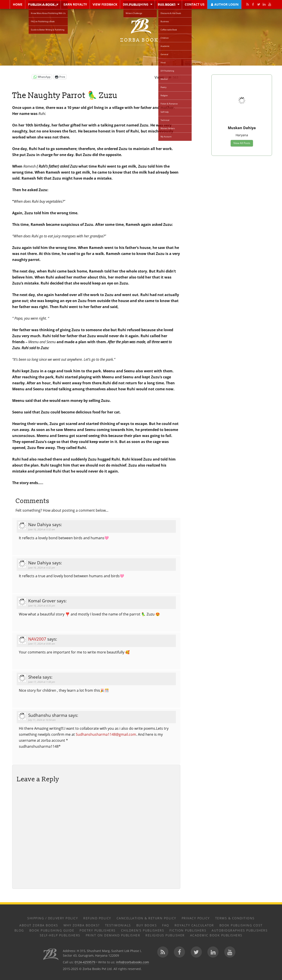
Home (18, 4)
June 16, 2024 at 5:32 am (42, 529)
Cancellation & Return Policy (146, 918)
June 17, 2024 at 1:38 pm (42, 682)
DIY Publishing (136, 4)
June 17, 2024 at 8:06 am (42, 644)
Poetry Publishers (98, 930)
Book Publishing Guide (52, 930)
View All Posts (242, 143)
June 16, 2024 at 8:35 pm (42, 606)
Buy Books (167, 4)
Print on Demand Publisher (113, 935)
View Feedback (105, 4)
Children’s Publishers (143, 930)
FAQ (166, 925)
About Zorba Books (39, 925)
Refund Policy (97, 918)
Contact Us (195, 4)
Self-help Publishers (60, 935)
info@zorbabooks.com (133, 962)
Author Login (224, 4)
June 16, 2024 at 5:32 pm (42, 568)
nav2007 (37, 639)
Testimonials (118, 925)
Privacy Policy (196, 918)
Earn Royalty (75, 4)
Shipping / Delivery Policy (53, 918)
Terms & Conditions (235, 918)
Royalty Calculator (194, 925)
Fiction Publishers (188, 930)
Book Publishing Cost (241, 925)
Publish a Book (41, 4)
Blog (19, 930)
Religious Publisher (165, 935)
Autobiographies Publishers (240, 930)
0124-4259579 (85, 962)
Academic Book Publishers (216, 935)
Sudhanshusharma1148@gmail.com (106, 734)
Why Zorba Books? (82, 925)
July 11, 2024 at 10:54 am (42, 720)
